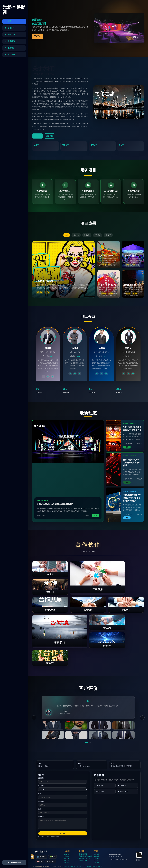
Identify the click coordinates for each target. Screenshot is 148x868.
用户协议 (94, 866)
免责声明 (100, 866)
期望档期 (41, 778)
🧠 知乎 (39, 862)
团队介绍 (66, 860)
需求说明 (41, 817)
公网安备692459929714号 (79, 866)
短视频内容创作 (83, 860)
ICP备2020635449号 (67, 866)
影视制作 (87, 235)
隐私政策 (89, 866)
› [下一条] (142, 718)
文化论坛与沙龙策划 (84, 858)
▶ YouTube (50, 862)
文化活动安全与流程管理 (86, 856)
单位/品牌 (41, 801)
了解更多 (37, 36)
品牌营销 (108, 235)
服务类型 (41, 786)
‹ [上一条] (34, 718)
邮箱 (40, 794)
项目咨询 (97, 862)
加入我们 (97, 860)
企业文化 (97, 856)
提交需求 (63, 833)
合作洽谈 (97, 858)
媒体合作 (97, 854)
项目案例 (66, 854)
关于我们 (66, 856)
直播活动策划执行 (84, 854)
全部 (67, 235)
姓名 (40, 809)
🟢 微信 (53, 857)
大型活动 (98, 235)
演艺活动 (76, 235)
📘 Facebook (41, 857)
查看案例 (50, 136)
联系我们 (66, 862)
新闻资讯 (66, 858)
